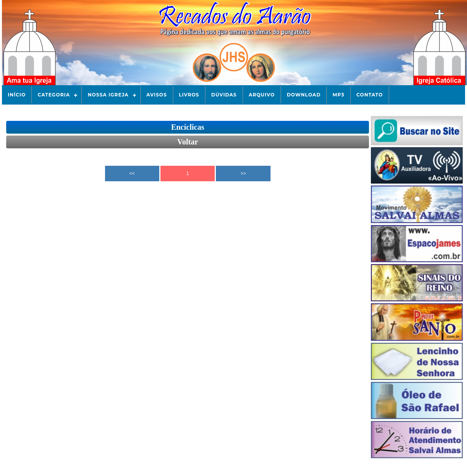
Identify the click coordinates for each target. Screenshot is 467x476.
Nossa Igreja (108, 95)
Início (17, 95)
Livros (189, 95)
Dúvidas (224, 95)
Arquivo (262, 95)
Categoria (54, 95)
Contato (370, 95)
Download (304, 95)
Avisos (157, 95)
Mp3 (338, 95)
